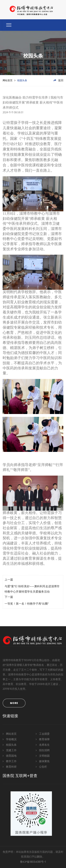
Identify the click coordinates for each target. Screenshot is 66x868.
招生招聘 (43, 750)
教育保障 (43, 739)
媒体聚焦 (43, 761)
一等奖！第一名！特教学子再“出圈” (27, 604)
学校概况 (10, 739)
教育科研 (10, 767)
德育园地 (10, 756)
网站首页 (8, 80)
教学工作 (10, 761)
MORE (14, 703)
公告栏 (41, 767)
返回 (59, 81)
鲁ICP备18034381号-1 (33, 862)
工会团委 (43, 734)
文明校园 (43, 756)
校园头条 (10, 745)
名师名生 (43, 745)
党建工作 (10, 750)
